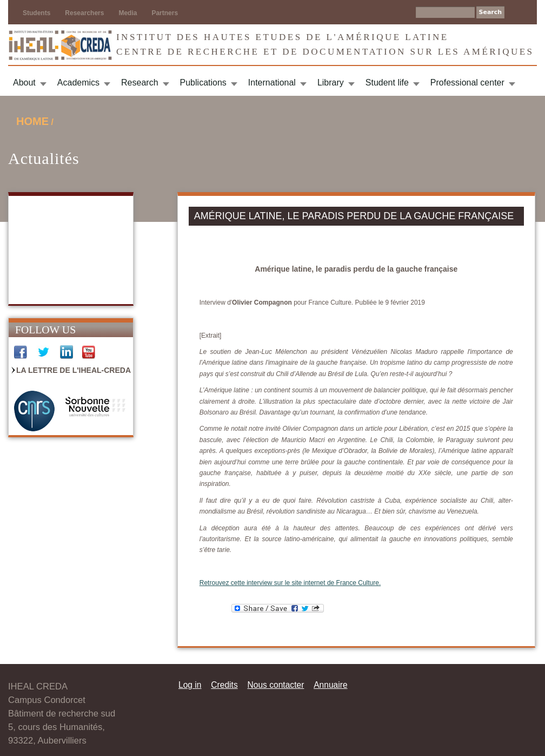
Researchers (84, 13)
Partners (165, 13)
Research (139, 83)
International (272, 83)
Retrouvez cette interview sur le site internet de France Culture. (290, 583)
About (24, 83)
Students (36, 13)
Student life (387, 83)
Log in (190, 685)
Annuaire (330, 685)
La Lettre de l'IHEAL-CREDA (74, 370)
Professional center (467, 83)
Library (331, 83)
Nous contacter (275, 685)
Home (32, 121)
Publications (203, 83)
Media (128, 13)
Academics (78, 83)
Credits (224, 685)
